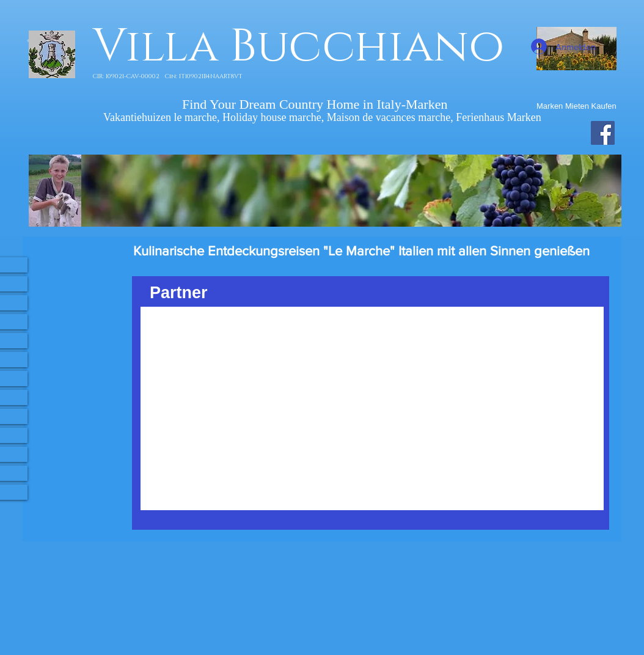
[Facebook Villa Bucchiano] (603, 133)
